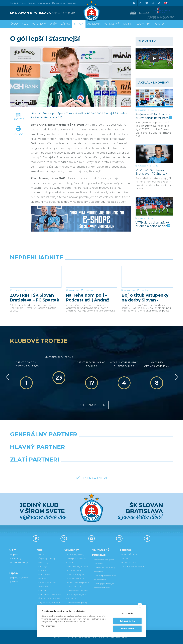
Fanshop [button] (160, 24)
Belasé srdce (59, 3)
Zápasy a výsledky (19, 578)
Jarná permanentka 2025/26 (76, 560)
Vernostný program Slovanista (76, 597)
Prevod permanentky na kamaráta (105, 578)
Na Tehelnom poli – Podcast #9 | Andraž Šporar (88, 298)
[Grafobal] (71, 454)
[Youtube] (147, 3)
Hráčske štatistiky (19, 562)
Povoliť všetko (128, 629)
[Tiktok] (159, 3)
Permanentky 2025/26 (77, 566)
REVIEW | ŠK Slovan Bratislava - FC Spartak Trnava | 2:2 (151, 172)
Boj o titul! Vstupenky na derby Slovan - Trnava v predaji (145, 298)
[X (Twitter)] (140, 3)
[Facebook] (134, 3)
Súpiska (14, 554)
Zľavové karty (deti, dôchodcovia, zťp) (75, 576)
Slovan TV (154, 166)
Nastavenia (128, 613)
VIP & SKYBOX (73, 570)
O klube (42, 570)
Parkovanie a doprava (77, 591)
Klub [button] (25, 24)
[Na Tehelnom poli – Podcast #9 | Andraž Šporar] (91, 277)
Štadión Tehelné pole (49, 599)
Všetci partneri (91, 478)
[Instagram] (153, 3)
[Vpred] (176, 377)
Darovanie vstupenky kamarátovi (77, 605)
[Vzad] (7, 377)
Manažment (44, 574)
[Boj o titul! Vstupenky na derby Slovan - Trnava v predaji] (147, 277)
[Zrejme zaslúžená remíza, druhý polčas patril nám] (154, 98)
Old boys (43, 566)
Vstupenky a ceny (75, 554)
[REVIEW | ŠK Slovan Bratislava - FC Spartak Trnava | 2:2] (154, 154)
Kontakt (42, 578)
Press (23, 3)
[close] (140, 605)
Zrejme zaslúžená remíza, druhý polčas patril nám (154, 116)
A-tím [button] (54, 24)
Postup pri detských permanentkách (104, 586)
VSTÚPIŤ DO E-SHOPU (130, 556)
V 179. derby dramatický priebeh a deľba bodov (153, 224)
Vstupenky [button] (39, 24)
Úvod (14, 24)
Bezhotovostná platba (77, 583)
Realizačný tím (18, 558)
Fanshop (71, 3)
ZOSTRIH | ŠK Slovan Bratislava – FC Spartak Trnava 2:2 (35, 298)
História (42, 554)
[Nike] (91, 442)
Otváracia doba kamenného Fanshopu (133, 564)
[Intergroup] (71, 467)
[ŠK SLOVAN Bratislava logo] (91, 11)
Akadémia (94, 24)
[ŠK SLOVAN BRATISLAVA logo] (50, 13)
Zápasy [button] (66, 24)
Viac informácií (48, 626)
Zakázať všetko (127, 621)
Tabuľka (14, 582)
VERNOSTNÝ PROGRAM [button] (118, 24)
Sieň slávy (43, 562)
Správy (79, 24)
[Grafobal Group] (112, 467)
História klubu (92, 405)
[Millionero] (112, 454)
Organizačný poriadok (49, 603)
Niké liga (154, 110)
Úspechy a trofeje (47, 558)
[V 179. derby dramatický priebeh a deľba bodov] (154, 206)
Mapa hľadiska (73, 587)
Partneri (42, 591)
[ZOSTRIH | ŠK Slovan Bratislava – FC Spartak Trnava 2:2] (36, 277)
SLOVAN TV (143, 24)
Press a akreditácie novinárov (48, 585)
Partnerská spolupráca (49, 595)
